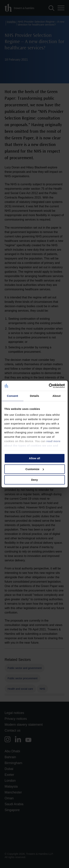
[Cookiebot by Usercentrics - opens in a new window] (49, 386)
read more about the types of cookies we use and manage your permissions (32, 446)
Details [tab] (35, 396)
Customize (35, 469)
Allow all (34, 458)
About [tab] (56, 396)
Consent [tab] (12, 396)
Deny (34, 480)
